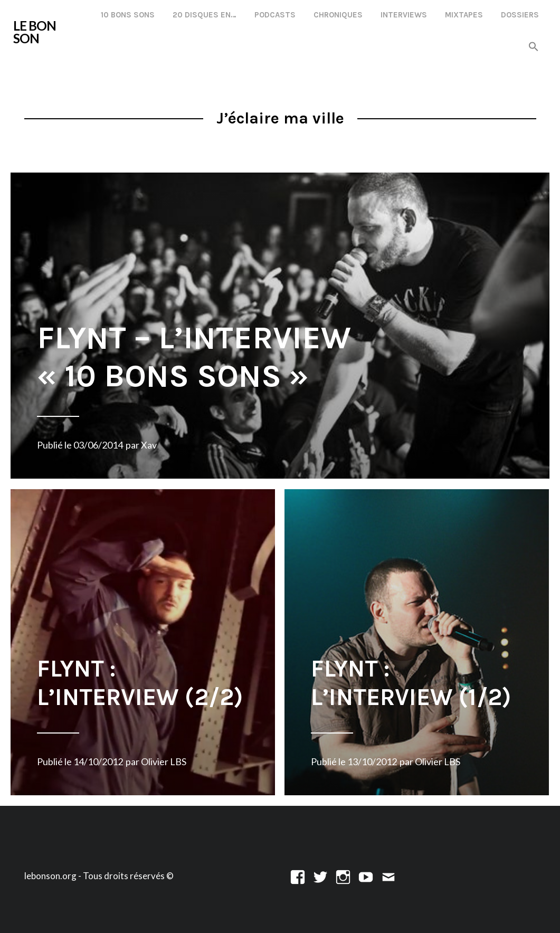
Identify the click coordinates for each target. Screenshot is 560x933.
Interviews (404, 15)
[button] (534, 47)
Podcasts (275, 15)
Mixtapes (464, 15)
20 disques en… (205, 15)
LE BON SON (35, 32)
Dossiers (520, 15)
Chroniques (338, 15)
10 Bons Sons (128, 15)
